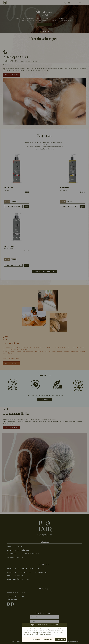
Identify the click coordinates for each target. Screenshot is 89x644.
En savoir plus (46, 635)
